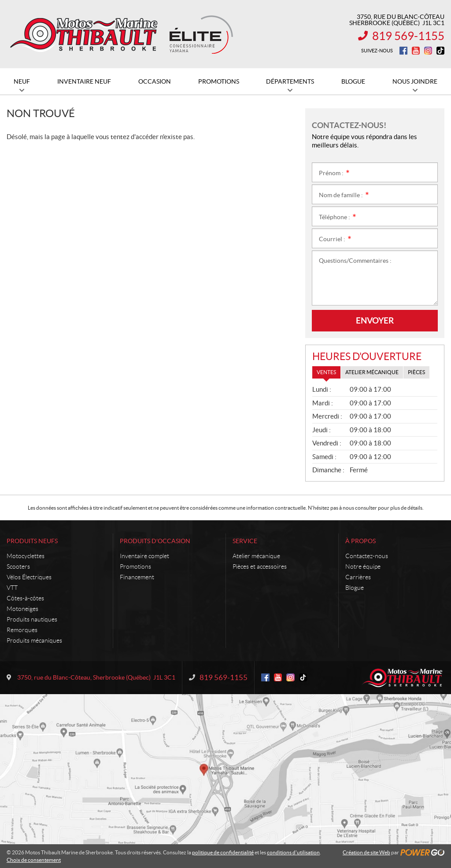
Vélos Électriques (29, 577)
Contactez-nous (367, 556)
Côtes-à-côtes (25, 598)
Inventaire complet (144, 556)
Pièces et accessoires (260, 566)
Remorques (22, 630)
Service (245, 541)
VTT (12, 588)
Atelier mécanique (256, 556)
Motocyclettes (26, 556)
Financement (137, 577)
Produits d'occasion (155, 541)
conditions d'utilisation (293, 852)
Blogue (355, 588)
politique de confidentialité (223, 852)
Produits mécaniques (34, 640)
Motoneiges (22, 609)
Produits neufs (32, 541)
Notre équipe (363, 566)
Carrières (358, 577)
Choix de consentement (34, 860)
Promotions (135, 566)
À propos (360, 541)
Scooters (18, 566)
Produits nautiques (32, 619)
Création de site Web (366, 852)
